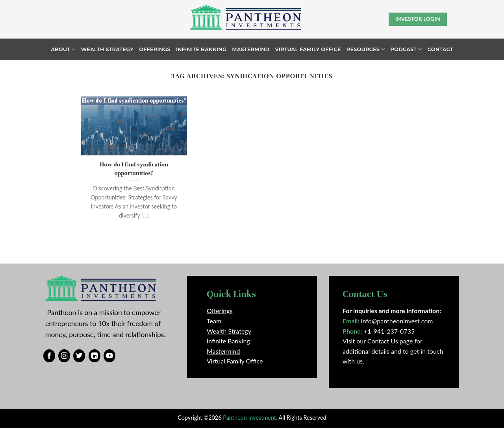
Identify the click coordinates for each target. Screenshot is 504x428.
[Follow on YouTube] (109, 356)
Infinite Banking (201, 49)
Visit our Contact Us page (378, 341)
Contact (440, 49)
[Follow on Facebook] (49, 356)
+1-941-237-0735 (389, 331)
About (63, 49)
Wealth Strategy (107, 49)
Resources (366, 49)
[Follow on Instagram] (64, 356)
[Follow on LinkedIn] (94, 356)
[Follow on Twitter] (79, 356)
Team (214, 321)
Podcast (406, 49)
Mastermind (251, 49)
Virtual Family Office (308, 49)
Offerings (155, 49)
